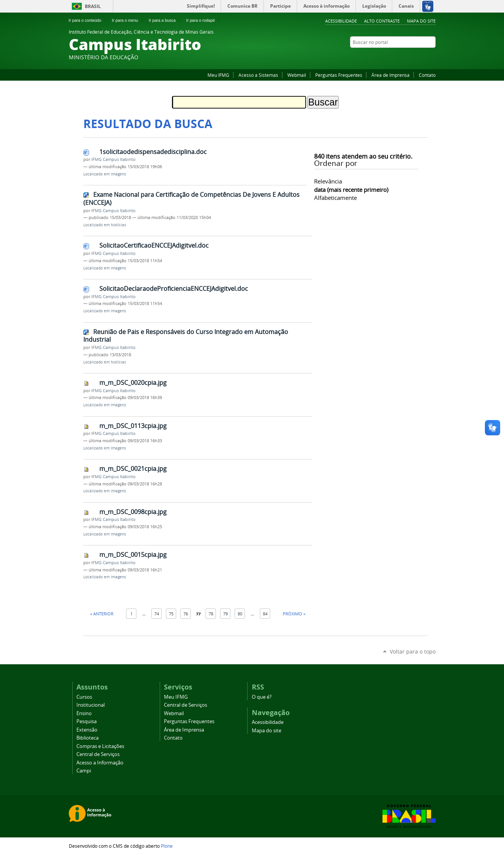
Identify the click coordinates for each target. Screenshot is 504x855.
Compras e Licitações (100, 746)
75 (171, 614)
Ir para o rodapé (204, 20)
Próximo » (294, 614)
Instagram (432, 57)
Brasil (93, 6)
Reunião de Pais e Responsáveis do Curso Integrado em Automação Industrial (186, 336)
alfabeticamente (335, 198)
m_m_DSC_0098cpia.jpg (133, 512)
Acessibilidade (341, 21)
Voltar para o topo (413, 651)
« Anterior (102, 614)
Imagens (118, 174)
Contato (427, 75)
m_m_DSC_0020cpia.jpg (133, 383)
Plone (167, 846)
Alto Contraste (382, 21)
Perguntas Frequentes (339, 75)
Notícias (118, 225)
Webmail (297, 75)
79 (225, 614)
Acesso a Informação (100, 763)
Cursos (84, 697)
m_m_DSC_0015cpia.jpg (133, 555)
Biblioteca (88, 738)
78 (211, 614)
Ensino (84, 713)
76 (186, 614)
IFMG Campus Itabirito (113, 159)
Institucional (91, 705)
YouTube (413, 57)
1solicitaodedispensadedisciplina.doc (153, 152)
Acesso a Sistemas (258, 75)
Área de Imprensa (391, 75)
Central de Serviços (98, 754)
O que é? (262, 697)
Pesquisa (87, 721)
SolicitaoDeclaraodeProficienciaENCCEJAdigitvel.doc (174, 289)
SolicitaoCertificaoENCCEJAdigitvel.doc (154, 245)
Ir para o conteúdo (88, 20)
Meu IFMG (218, 75)
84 (265, 614)
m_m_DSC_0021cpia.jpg (133, 469)
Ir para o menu (128, 20)
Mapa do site (421, 21)
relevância (328, 181)
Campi (84, 771)
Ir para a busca (165, 20)
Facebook (422, 57)
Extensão (87, 730)
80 (240, 614)
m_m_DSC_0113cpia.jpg (133, 426)
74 (157, 614)
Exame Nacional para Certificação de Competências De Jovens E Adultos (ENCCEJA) (191, 199)
